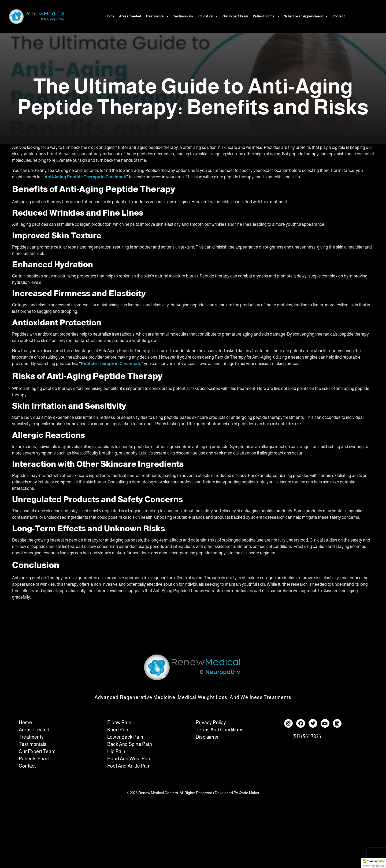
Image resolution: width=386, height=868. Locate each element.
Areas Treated (130, 16)
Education (208, 16)
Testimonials (183, 16)
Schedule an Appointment (306, 16)
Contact (339, 16)
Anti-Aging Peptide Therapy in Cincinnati (85, 177)
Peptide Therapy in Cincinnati (111, 364)
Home (110, 16)
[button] (374, 863)
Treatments (157, 16)
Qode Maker (249, 793)
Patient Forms (266, 16)
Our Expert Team (235, 16)
